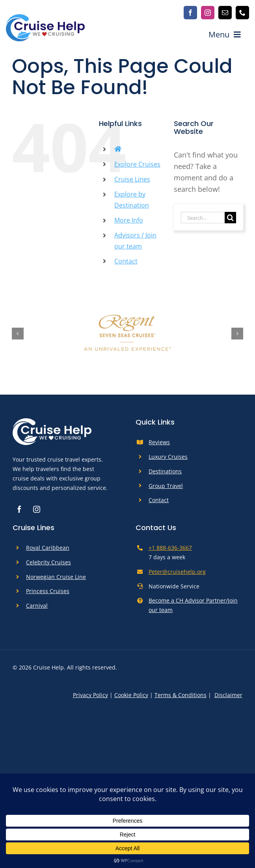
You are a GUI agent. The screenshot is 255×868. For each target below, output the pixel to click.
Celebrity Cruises (48, 562)
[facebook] (190, 13)
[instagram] (208, 13)
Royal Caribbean (48, 548)
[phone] (242, 13)
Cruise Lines (132, 179)
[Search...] (203, 218)
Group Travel (166, 486)
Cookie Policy (131, 695)
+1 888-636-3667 (170, 548)
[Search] (230, 218)
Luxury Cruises (168, 457)
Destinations (165, 471)
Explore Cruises (137, 164)
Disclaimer (228, 695)
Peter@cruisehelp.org (177, 572)
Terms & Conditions (181, 695)
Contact (126, 261)
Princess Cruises (48, 591)
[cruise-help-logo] (45, 18)
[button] (18, 334)
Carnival (37, 606)
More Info (129, 220)
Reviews (159, 442)
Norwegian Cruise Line (56, 577)
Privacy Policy (90, 695)
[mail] (225, 13)
